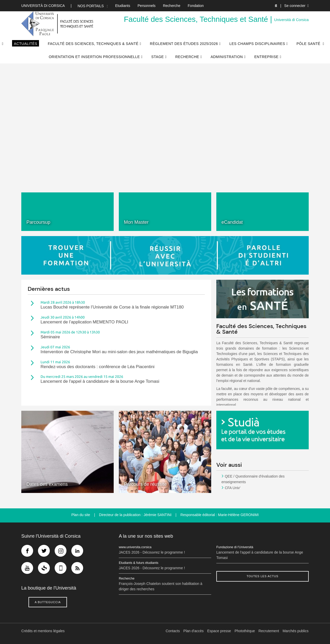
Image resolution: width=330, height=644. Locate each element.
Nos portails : (93, 6)
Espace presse (219, 631)
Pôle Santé (309, 44)
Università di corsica (43, 6)
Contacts (173, 631)
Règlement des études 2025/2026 (184, 44)
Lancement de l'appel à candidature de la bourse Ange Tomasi (100, 381)
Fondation (196, 6)
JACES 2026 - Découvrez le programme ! (152, 552)
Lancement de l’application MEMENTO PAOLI (84, 322)
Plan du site (81, 515)
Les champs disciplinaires (257, 44)
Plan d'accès (194, 631)
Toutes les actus (263, 576)
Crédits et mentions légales (43, 631)
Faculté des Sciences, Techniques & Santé (93, 44)
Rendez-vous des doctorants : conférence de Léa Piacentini (98, 367)
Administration (227, 57)
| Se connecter (294, 6)
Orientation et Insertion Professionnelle (94, 57)
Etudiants (123, 6)
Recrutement (269, 631)
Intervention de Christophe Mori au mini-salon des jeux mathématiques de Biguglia (119, 352)
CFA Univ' (233, 488)
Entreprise (266, 57)
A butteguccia (48, 602)
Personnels (147, 6)
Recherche (172, 6)
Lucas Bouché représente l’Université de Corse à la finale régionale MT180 (112, 307)
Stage (158, 57)
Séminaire (50, 337)
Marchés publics (296, 631)
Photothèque (245, 631)
